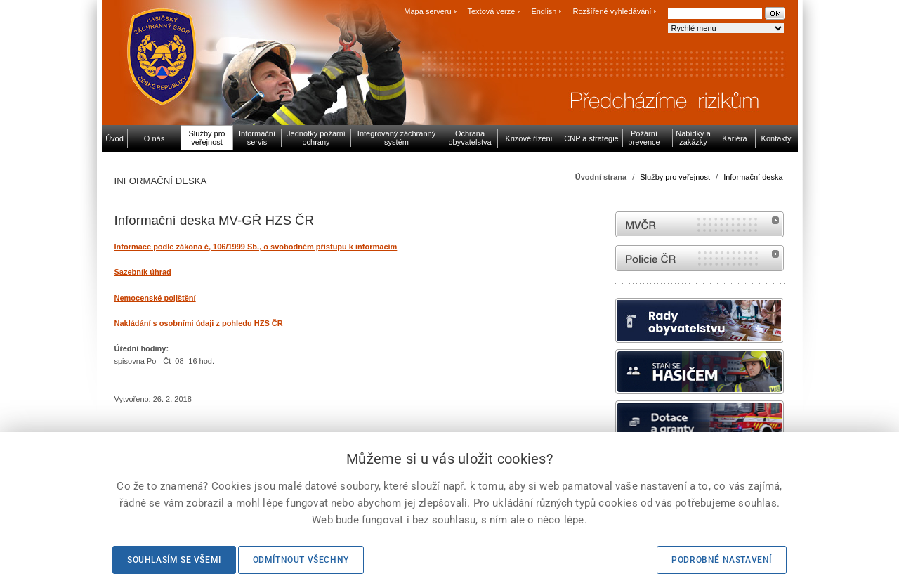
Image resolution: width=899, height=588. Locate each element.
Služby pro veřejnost (675, 177)
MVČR (700, 224)
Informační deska (753, 177)
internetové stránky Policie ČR (700, 258)
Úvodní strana (601, 177)
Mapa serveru (427, 11)
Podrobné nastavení (722, 560)
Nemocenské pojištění (155, 298)
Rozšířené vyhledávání (612, 11)
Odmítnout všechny (301, 560)
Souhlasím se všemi (174, 560)
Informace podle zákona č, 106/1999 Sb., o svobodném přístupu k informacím (256, 247)
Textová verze (491, 11)
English (544, 11)
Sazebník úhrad (143, 272)
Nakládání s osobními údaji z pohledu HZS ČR (199, 323)
